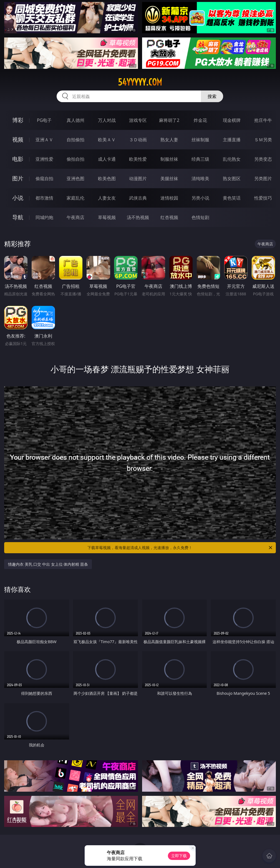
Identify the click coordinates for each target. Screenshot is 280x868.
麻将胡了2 (169, 120)
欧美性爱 (138, 159)
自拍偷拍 (75, 140)
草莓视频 (107, 217)
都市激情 (44, 198)
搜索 (212, 96)
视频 (18, 139)
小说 (18, 198)
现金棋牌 (232, 120)
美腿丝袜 (169, 178)
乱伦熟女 (232, 159)
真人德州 (75, 120)
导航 (18, 217)
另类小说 (200, 198)
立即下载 (179, 856)
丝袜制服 (200, 140)
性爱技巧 (263, 198)
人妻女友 (107, 198)
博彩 (18, 120)
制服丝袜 (169, 159)
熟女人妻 (169, 140)
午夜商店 (75, 217)
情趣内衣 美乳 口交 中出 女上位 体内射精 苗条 (48, 564)
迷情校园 (169, 198)
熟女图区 (232, 178)
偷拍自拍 (75, 159)
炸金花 (200, 120)
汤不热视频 (138, 217)
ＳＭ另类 (263, 140)
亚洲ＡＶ (44, 140)
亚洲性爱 (44, 159)
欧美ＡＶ (107, 140)
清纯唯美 (200, 178)
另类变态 (263, 159)
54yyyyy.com (140, 82)
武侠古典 (138, 198)
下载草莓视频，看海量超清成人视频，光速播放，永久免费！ (180, 548)
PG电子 (44, 120)
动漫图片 (138, 178)
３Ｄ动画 (138, 140)
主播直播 (232, 140)
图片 (18, 178)
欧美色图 (107, 178)
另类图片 (263, 178)
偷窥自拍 (44, 178)
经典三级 (200, 159)
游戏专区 (138, 120)
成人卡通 (107, 159)
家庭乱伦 (75, 198)
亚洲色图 (75, 178)
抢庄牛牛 (263, 120)
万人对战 (107, 120)
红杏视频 (169, 217)
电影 (18, 159)
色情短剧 (200, 217)
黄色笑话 (232, 198)
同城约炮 (44, 217)
